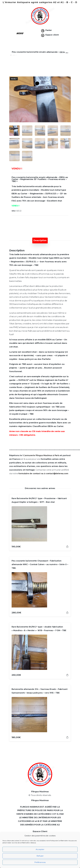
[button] (20, 33)
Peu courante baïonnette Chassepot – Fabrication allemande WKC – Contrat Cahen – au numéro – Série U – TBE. (40, 564)
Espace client (52, 35)
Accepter (40, 849)
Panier (49, 30)
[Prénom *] (59, 823)
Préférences (40, 862)
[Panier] (43, 31)
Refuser (40, 856)
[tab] (40, 240)
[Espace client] (43, 35)
